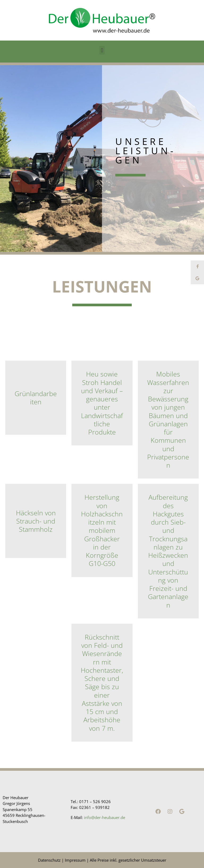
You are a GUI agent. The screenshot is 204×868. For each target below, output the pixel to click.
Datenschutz (49, 860)
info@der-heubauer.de (105, 817)
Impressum (75, 860)
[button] (102, 50)
